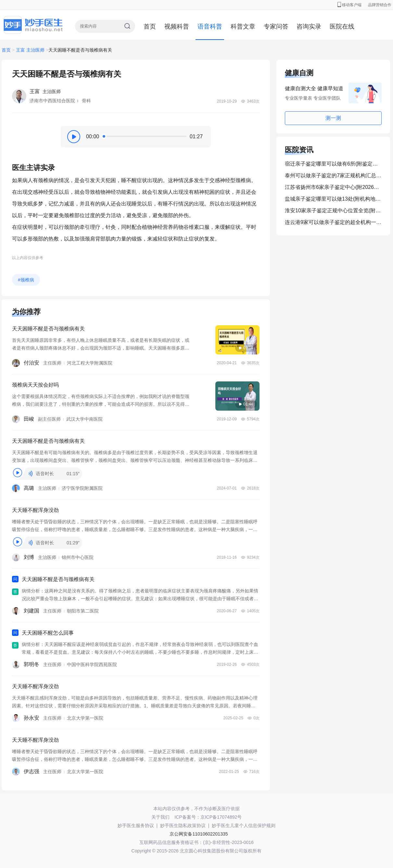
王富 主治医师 (30, 50)
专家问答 (276, 26)
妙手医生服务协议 (136, 825)
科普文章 (243, 26)
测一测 (333, 118)
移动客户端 (349, 5)
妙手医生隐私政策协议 (183, 825)
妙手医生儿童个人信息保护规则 (244, 825)
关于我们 (160, 817)
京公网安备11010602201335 (199, 834)
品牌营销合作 (380, 5)
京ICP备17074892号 (221, 817)
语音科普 (210, 26)
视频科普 (177, 26)
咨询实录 (309, 26)
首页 (150, 26)
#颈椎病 (26, 280)
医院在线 (342, 26)
